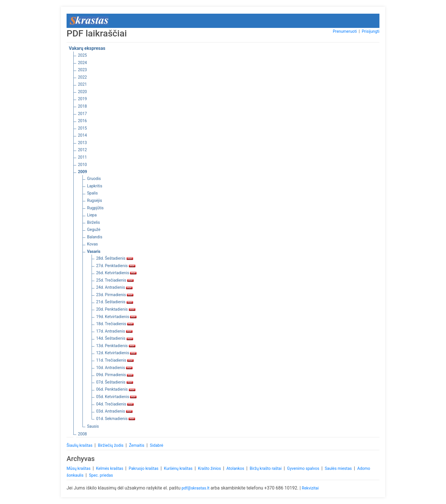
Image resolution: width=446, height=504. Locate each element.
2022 (82, 77)
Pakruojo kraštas (144, 468)
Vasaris (94, 251)
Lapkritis (95, 186)
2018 (82, 106)
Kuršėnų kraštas (179, 468)
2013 (82, 143)
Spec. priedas (101, 475)
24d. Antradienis (114, 287)
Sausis (93, 426)
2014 (82, 135)
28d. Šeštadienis (115, 258)
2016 (82, 121)
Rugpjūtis (95, 208)
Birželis (93, 222)
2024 (82, 63)
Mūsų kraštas (79, 468)
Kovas (92, 244)
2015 (82, 128)
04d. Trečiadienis (115, 404)
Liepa (92, 215)
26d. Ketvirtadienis (116, 273)
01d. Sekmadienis (116, 419)
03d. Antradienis (114, 411)
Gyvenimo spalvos (304, 468)
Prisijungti (371, 31)
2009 (82, 172)
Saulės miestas (339, 468)
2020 (82, 92)
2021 (82, 84)
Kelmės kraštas (110, 468)
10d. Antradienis (114, 368)
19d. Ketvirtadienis (116, 317)
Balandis (95, 237)
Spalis (92, 193)
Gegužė (94, 230)
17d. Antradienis (114, 331)
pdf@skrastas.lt (195, 488)
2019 (82, 99)
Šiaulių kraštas (80, 445)
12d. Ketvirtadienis (116, 353)
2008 (82, 434)
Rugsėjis (95, 200)
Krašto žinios (210, 468)
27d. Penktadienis (116, 266)
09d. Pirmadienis (115, 375)
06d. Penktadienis (116, 389)
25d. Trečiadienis (115, 280)
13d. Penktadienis (116, 346)
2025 (82, 55)
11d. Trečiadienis (115, 360)
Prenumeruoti (345, 31)
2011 (82, 157)
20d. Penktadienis (116, 309)
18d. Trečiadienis (115, 324)
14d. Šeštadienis (115, 338)
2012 (82, 150)
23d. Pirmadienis (115, 295)
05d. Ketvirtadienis (116, 397)
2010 (82, 165)
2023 (82, 70)
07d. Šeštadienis (115, 382)
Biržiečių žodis (111, 445)
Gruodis (94, 179)
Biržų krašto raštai (266, 468)
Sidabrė (157, 445)
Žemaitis (137, 445)
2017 (82, 114)
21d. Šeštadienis (115, 302)
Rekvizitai (310, 488)
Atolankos (236, 468)
